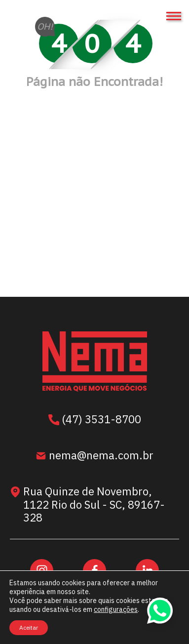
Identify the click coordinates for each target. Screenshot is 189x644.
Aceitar (29, 627)
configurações (116, 609)
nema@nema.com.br (94, 456)
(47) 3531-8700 (95, 420)
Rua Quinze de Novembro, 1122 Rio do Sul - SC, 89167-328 (87, 504)
